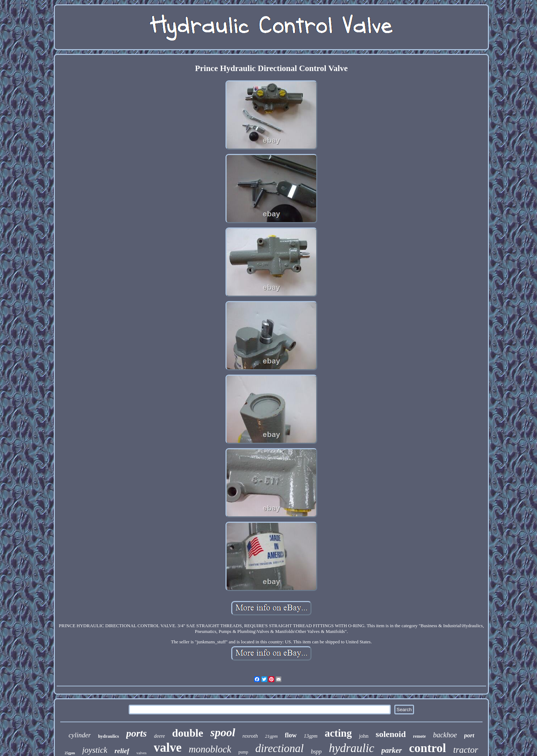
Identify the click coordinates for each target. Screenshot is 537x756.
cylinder (80, 735)
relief (122, 751)
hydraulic (351, 748)
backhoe (445, 735)
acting (338, 733)
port (469, 735)
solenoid (391, 734)
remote (419, 736)
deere (159, 736)
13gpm (311, 736)
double (188, 733)
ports (137, 733)
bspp (316, 752)
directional (279, 748)
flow (291, 735)
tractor (465, 750)
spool (223, 732)
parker (392, 750)
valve (168, 748)
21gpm (271, 736)
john (364, 736)
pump (243, 752)
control (427, 748)
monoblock (210, 749)
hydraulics (108, 736)
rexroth (250, 736)
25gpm (70, 753)
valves (142, 753)
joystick (95, 750)
